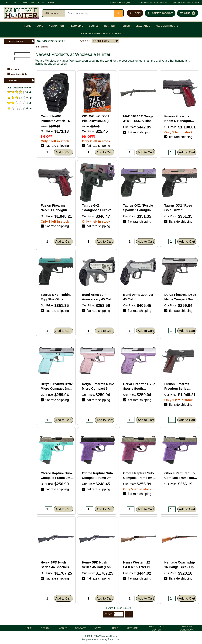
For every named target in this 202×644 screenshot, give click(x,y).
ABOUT (63, 628)
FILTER (9, 63)
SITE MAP (132, 628)
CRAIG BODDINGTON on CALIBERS (101, 34)
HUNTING (110, 26)
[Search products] (90, 13)
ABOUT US (10, 3)
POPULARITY (101, 41)
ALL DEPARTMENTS (167, 26)
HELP (51, 3)
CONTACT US (27, 3)
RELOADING (76, 26)
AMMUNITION (56, 26)
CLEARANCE (143, 26)
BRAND (22, 80)
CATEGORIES (22, 41)
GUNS (40, 26)
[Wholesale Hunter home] (21, 13)
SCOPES (94, 26)
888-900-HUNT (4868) (121, 3)
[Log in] (135, 13)
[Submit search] (119, 13)
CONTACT (80, 628)
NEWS (98, 628)
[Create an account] (160, 13)
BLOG (41, 3)
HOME (27, 26)
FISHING (125, 26)
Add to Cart (63, 152)
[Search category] (54, 13)
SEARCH (46, 628)
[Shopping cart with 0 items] (188, 13)
